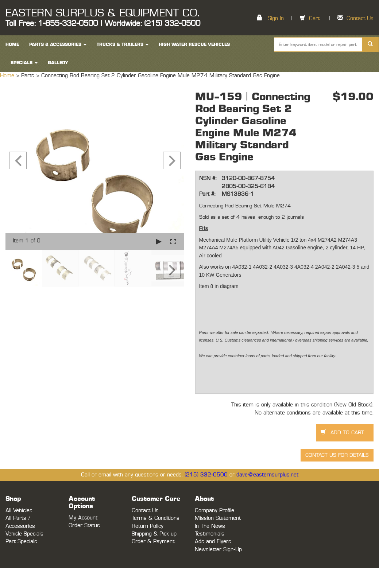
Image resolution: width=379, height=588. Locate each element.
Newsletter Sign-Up (218, 550)
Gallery (58, 63)
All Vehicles (19, 511)
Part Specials (21, 542)
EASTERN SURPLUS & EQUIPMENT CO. (102, 13)
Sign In (276, 18)
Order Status (84, 525)
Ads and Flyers (213, 542)
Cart (314, 18)
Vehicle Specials (24, 534)
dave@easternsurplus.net (267, 475)
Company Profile (214, 511)
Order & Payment (153, 542)
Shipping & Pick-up (154, 534)
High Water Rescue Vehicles (194, 44)
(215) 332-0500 (206, 475)
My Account (83, 518)
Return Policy (148, 526)
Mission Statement (218, 518)
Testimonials (210, 534)
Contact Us (360, 18)
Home (8, 76)
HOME (12, 44)
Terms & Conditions (156, 518)
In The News (210, 526)
